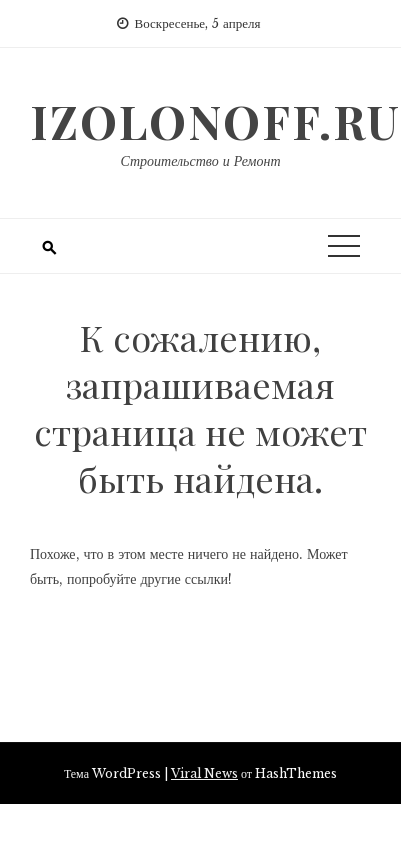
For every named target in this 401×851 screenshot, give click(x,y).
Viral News (204, 773)
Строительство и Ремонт (200, 161)
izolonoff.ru (215, 121)
